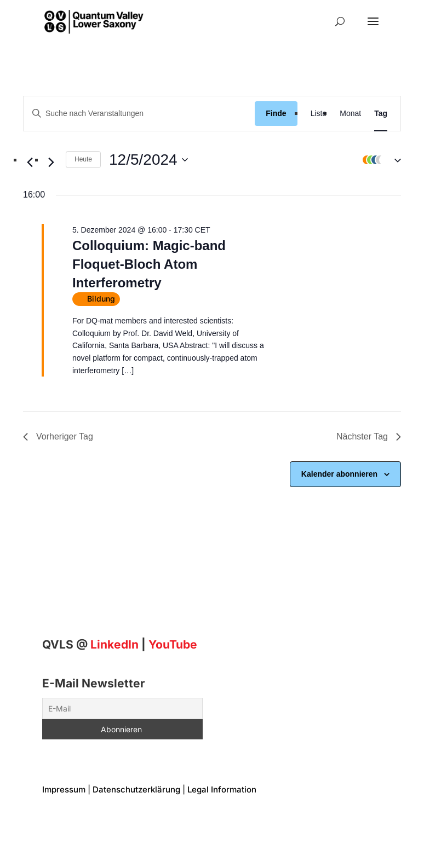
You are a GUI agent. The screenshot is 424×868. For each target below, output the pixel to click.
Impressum (64, 789)
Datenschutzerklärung (136, 789)
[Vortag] (30, 163)
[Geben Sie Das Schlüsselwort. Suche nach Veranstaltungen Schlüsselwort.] (139, 114)
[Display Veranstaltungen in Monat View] (350, 114)
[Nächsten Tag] (51, 163)
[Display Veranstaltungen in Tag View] (381, 114)
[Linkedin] (114, 644)
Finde (276, 113)
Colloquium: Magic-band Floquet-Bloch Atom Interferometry (149, 264)
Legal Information (222, 789)
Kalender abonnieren (339, 474)
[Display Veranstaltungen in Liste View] (319, 114)
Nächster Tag (369, 436)
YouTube (173, 644)
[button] (379, 160)
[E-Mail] (122, 708)
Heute (83, 159)
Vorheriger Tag (58, 436)
